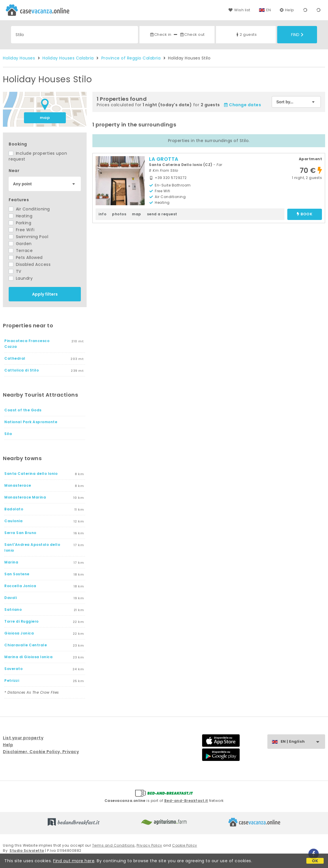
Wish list (239, 10)
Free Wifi (22, 230)
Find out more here (74, 861)
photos (119, 214)
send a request (162, 214)
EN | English (303, 742)
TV (15, 271)
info (102, 214)
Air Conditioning (29, 209)
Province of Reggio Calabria (131, 58)
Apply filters (45, 294)
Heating (20, 216)
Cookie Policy (185, 845)
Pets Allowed (26, 257)
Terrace (21, 251)
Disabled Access (30, 264)
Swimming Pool (28, 237)
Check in (161, 34)
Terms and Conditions (113, 845)
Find (297, 35)
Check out (192, 34)
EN (269, 10)
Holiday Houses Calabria (68, 58)
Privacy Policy (149, 845)
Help (287, 10)
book (305, 214)
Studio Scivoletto (27, 851)
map (45, 118)
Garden (20, 244)
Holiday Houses (19, 58)
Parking (20, 223)
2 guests (246, 34)
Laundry (21, 278)
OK (315, 861)
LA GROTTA (164, 159)
